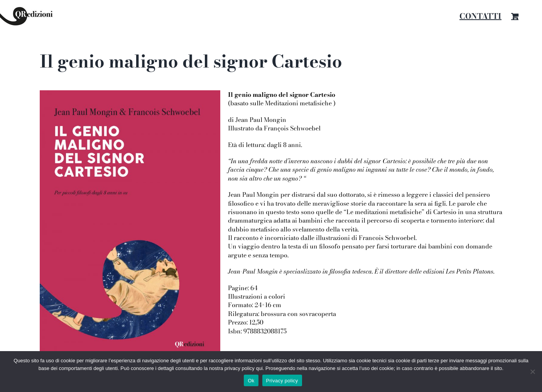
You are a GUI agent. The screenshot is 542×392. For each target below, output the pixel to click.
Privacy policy (282, 381)
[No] (532, 372)
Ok (251, 381)
